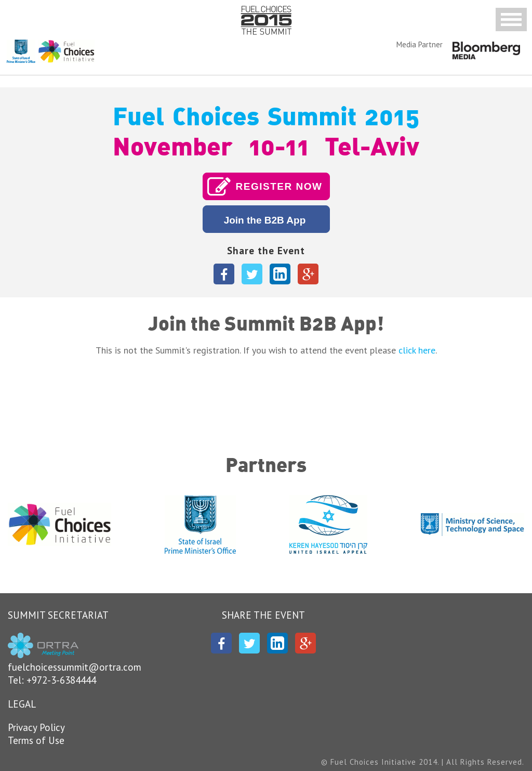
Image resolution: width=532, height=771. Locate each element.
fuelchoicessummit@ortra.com (75, 667)
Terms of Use (36, 740)
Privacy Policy (36, 727)
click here (417, 350)
